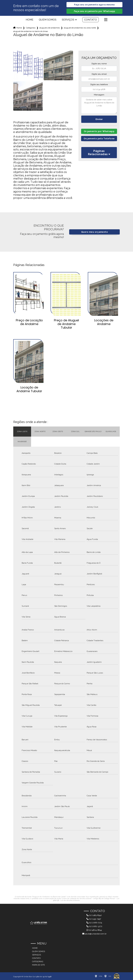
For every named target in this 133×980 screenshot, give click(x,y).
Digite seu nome (99, 64)
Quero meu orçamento (94, 232)
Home (30, 20)
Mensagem (99, 95)
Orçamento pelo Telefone (99, 139)
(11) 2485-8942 (94, 915)
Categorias (31, 28)
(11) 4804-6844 (94, 930)
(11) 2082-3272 (94, 926)
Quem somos (48, 20)
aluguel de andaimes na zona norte (80, 28)
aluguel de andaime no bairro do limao (31, 31)
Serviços (68, 20)
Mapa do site (38, 965)
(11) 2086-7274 (94, 923)
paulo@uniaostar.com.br (94, 934)
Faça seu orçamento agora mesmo (94, 5)
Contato (91, 20)
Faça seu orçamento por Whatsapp (95, 11)
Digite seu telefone (99, 84)
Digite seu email (99, 74)
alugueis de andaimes (50, 28)
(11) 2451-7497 (94, 919)
